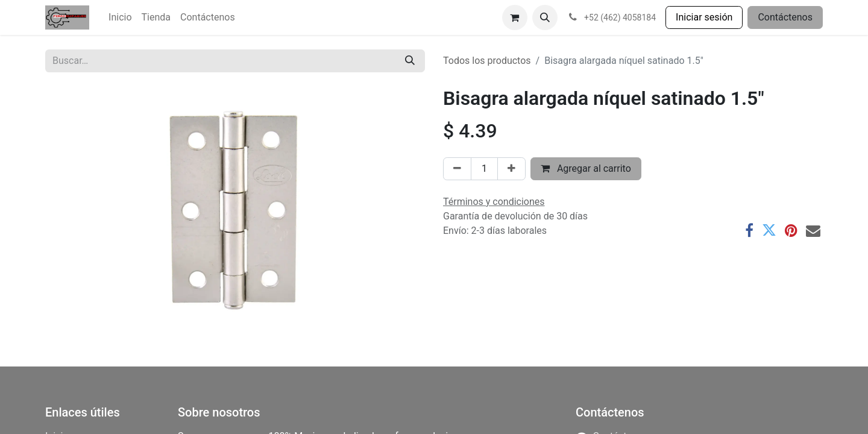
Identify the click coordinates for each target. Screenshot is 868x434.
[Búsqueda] (410, 61)
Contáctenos (785, 17)
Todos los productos (487, 61)
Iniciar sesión (704, 17)
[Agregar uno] (511, 169)
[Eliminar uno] (457, 169)
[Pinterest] (791, 230)
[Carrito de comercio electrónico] (515, 17)
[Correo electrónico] (813, 230)
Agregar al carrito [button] (586, 168)
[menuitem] (120, 17)
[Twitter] (769, 230)
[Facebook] (749, 230)
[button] (545, 17)
